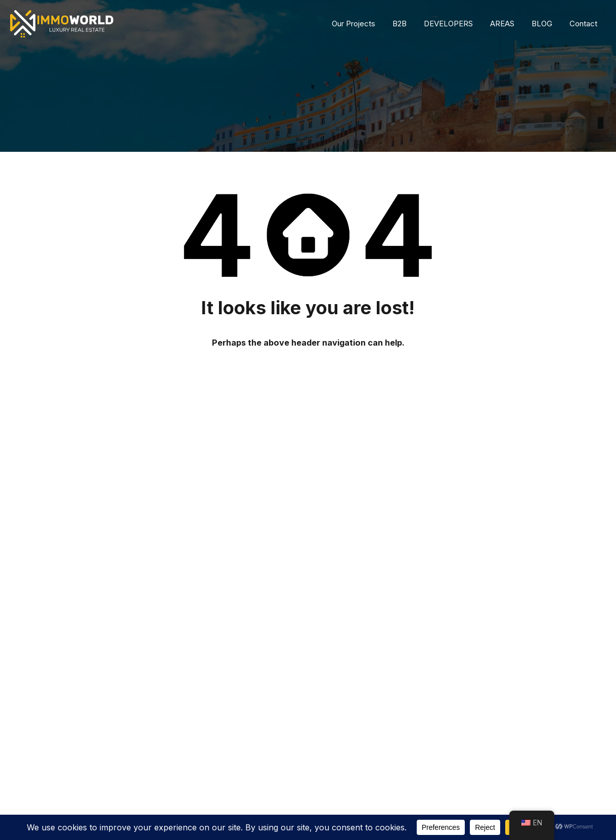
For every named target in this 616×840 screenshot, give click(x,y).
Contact (583, 24)
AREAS (502, 24)
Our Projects (354, 24)
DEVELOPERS (448, 24)
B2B (400, 24)
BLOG (542, 24)
